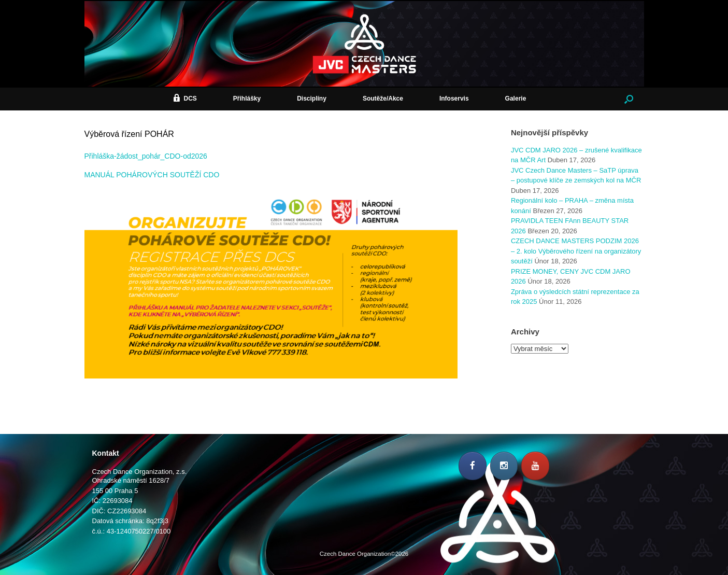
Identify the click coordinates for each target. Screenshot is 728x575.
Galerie (516, 99)
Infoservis (454, 99)
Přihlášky (247, 99)
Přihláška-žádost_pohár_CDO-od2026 (146, 156)
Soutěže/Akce (383, 99)
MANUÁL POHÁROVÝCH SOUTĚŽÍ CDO (152, 175)
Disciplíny (312, 99)
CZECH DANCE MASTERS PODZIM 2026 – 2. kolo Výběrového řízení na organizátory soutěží (576, 251)
